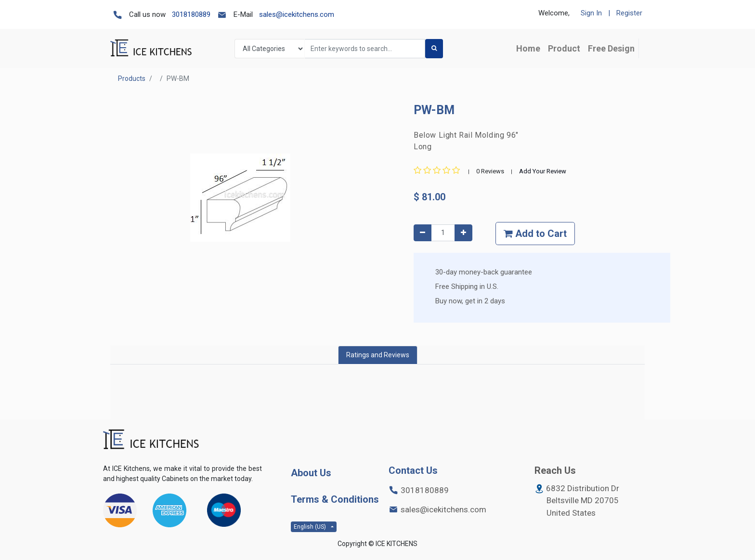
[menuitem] (528, 48)
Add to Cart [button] (535, 234)
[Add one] (463, 233)
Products (132, 78)
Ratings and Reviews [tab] (378, 355)
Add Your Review (543, 171)
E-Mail (243, 14)
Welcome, (554, 13)
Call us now (147, 14)
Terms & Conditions (335, 499)
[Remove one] (423, 233)
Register (629, 13)
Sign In (591, 13)
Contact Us (413, 470)
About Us (311, 473)
